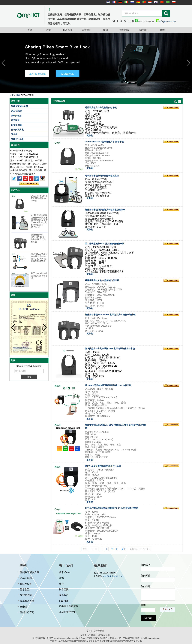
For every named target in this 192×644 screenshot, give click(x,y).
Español (138, 2)
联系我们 (143, 30)
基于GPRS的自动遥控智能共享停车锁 (39, 276)
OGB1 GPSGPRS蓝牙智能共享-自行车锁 (39, 198)
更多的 (90, 135)
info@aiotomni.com (166, 21)
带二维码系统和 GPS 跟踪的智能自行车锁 (105, 244)
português (144, 2)
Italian (126, 2)
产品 (49, 30)
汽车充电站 (16, 111)
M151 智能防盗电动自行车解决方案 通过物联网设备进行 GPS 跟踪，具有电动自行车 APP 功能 (39, 221)
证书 (61, 578)
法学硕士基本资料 (69, 606)
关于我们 (87, 30)
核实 (143, 605)
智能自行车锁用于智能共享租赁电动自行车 (105, 210)
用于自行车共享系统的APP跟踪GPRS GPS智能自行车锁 (112, 508)
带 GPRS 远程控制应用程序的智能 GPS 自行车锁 (108, 385)
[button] (188, 63)
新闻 (105, 30)
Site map (64, 601)
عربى (168, 2)
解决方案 (68, 30)
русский (132, 2)
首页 (30, 30)
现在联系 (29, 184)
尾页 (123, 549)
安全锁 (14, 134)
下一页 (114, 549)
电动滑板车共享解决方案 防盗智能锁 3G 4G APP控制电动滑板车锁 (39, 258)
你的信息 (146, 586)
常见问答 (124, 30)
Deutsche (120, 2)
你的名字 (146, 565)
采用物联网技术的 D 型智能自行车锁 (102, 280)
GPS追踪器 (16, 125)
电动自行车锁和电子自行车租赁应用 (102, 176)
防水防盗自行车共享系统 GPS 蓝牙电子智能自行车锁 (110, 349)
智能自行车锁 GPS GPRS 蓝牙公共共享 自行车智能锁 (39, 238)
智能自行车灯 (17, 139)
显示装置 (15, 120)
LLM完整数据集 (67, 612)
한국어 (156, 2)
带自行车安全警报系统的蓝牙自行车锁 (103, 466)
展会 (61, 584)
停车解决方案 (17, 130)
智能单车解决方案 (19, 106)
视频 (162, 30)
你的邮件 (146, 576)
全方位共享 (99, 631)
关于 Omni (65, 572)
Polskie (174, 2)
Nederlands (150, 2)
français (114, 2)
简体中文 (162, 2)
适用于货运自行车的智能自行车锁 (101, 108)
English (108, 2)
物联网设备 (16, 116)
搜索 (18, 95)
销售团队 (64, 589)
